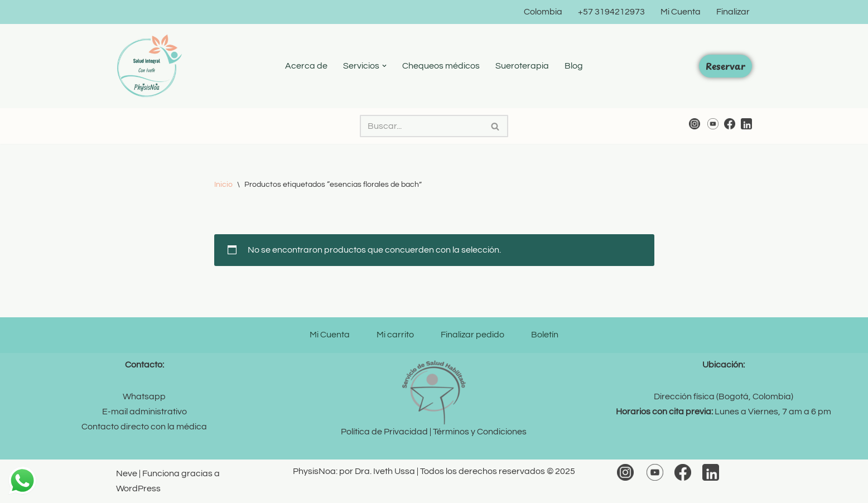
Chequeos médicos (441, 66)
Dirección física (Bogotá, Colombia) (724, 396)
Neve (127, 473)
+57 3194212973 (611, 12)
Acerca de (306, 66)
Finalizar (733, 12)
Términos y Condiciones (480, 432)
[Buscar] (421, 126)
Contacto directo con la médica (144, 427)
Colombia (543, 12)
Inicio (223, 185)
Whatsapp (144, 396)
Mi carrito (395, 335)
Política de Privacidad (384, 432)
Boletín (545, 335)
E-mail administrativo (144, 412)
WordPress (138, 489)
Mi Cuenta (681, 12)
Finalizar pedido (472, 335)
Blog (574, 66)
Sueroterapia (522, 66)
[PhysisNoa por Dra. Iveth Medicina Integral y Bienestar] (150, 66)
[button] (384, 66)
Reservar (725, 66)
